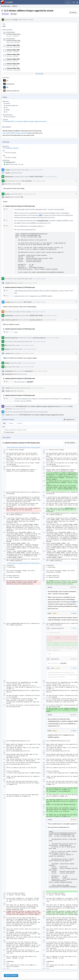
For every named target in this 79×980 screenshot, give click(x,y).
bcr (7, 81)
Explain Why (9, 408)
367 (6, 209)
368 (6, 332)
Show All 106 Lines (23, 563)
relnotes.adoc (10, 432)
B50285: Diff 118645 (36, 315)
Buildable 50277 (11, 162)
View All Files (39, 74)
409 (6, 226)
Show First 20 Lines (12, 447)
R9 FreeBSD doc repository (11, 148)
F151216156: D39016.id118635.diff (13, 40)
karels (15, 20)
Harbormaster (9, 177)
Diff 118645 (28, 302)
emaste (8, 103)
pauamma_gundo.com (13, 91)
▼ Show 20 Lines (35, 447)
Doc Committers (11, 117)
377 (6, 220)
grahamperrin (10, 84)
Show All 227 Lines (24, 447)
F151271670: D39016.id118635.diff (13, 33)
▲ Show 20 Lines (12, 563)
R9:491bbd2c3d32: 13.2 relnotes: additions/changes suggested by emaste (25, 121)
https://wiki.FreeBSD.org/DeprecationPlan (15, 133)
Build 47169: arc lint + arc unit (14, 164)
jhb (7, 87)
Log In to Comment (11, 975)
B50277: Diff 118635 (36, 177)
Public (15, 14)
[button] (77, 2)
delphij (8, 110)
